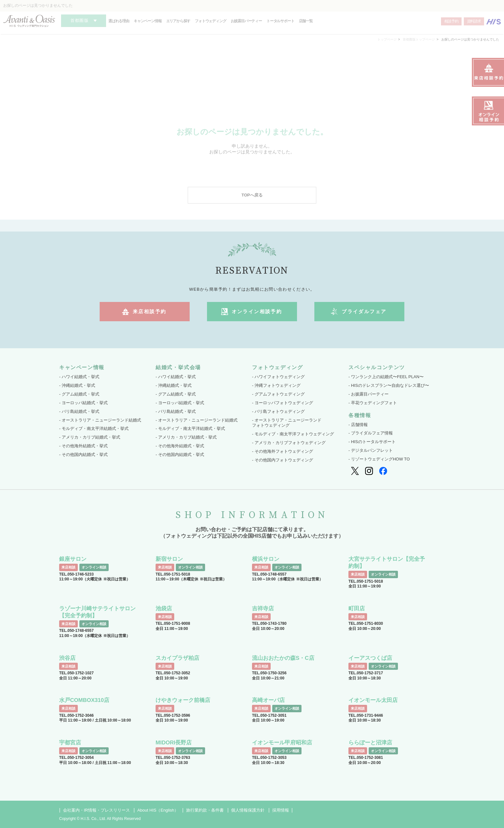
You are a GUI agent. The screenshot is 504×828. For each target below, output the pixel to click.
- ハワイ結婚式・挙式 (79, 377)
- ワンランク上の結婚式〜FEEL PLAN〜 (386, 377)
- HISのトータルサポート (372, 442)
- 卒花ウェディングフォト (373, 403)
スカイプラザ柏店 (177, 658)
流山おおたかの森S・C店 (283, 658)
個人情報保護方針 (248, 810)
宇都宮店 (70, 743)
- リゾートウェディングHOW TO (379, 459)
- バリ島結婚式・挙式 (79, 411)
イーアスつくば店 (370, 658)
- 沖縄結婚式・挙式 (77, 385)
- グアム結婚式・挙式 (79, 394)
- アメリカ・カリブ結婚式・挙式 (90, 437)
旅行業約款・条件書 (205, 810)
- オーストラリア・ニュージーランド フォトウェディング (287, 423)
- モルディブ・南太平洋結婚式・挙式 (94, 428)
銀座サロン (73, 559)
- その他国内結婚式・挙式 (83, 455)
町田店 (357, 609)
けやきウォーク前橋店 (183, 700)
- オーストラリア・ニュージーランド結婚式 (100, 420)
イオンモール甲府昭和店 (282, 743)
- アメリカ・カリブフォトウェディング (289, 443)
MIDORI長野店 (174, 743)
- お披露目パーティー (369, 394)
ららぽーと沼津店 (370, 743)
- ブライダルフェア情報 (371, 433)
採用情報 (281, 810)
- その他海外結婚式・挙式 (83, 446)
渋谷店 (67, 658)
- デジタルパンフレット (371, 450)
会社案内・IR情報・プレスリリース (96, 810)
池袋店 (164, 609)
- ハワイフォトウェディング (278, 377)
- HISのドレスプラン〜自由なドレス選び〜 (389, 385)
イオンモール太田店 (373, 700)
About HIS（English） (158, 810)
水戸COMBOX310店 (84, 700)
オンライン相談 (94, 567)
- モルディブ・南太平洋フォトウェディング (293, 434)
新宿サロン (169, 559)
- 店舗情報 (358, 425)
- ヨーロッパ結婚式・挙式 (83, 403)
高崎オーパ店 (268, 700)
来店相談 (68, 567)
